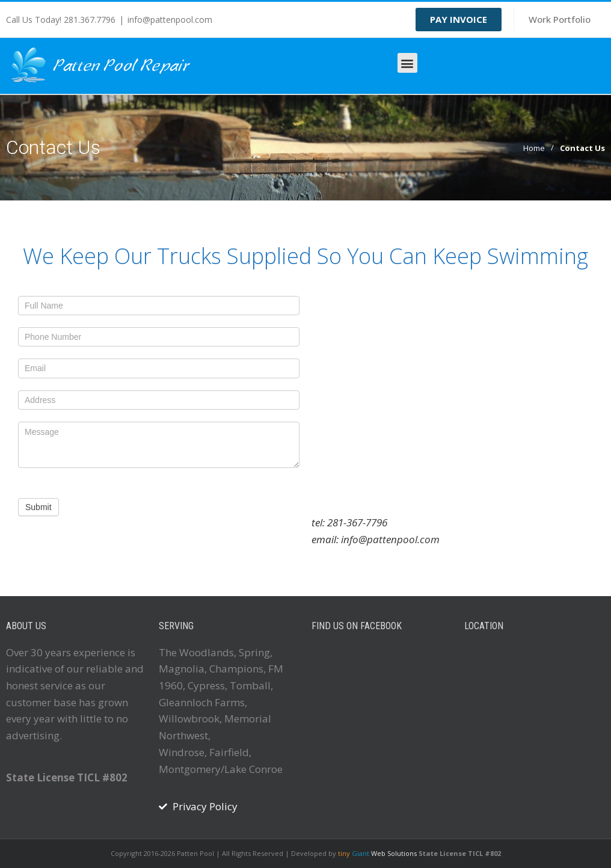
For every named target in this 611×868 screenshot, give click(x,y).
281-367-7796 (357, 522)
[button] (407, 63)
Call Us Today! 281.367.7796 (61, 20)
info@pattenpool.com (170, 20)
